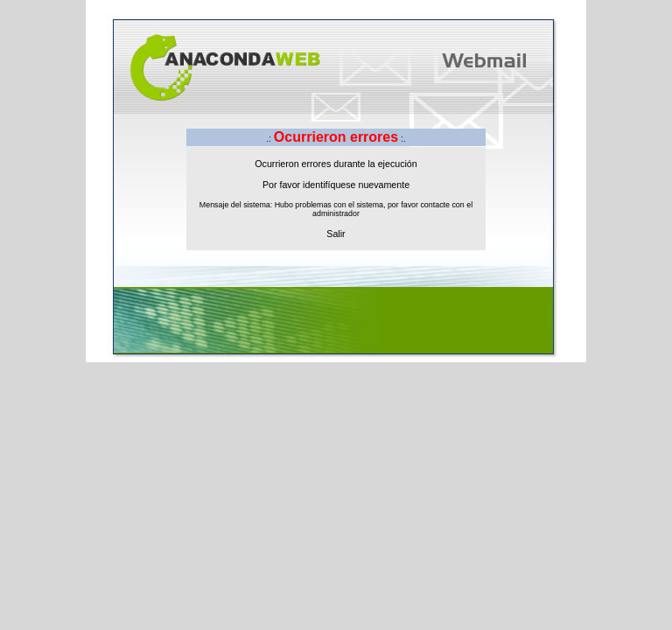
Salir (336, 234)
